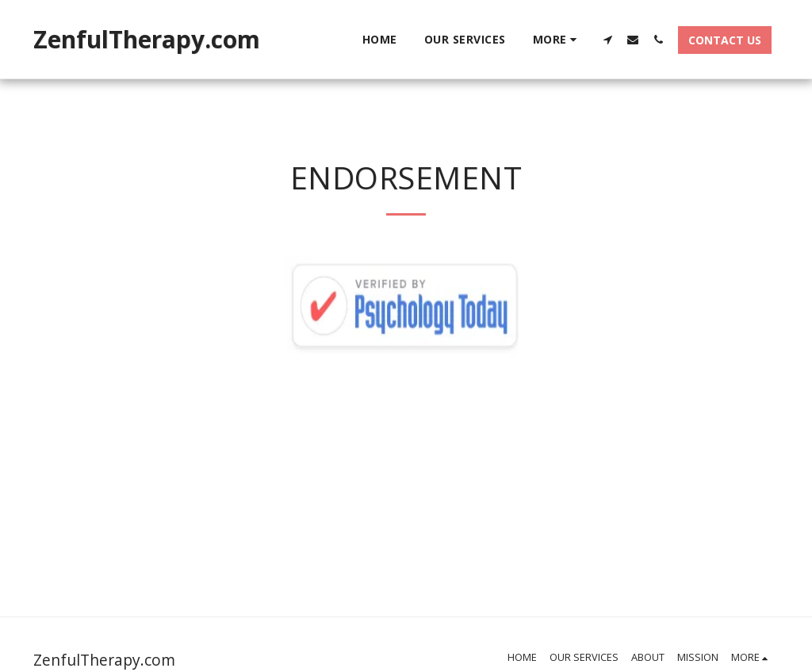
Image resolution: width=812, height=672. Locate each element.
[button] (607, 39)
